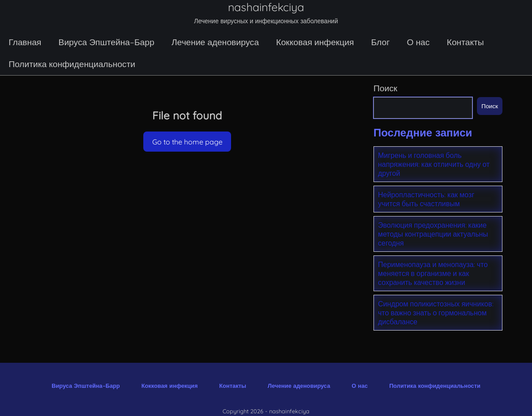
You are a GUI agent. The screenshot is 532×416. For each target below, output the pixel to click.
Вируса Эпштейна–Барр (107, 42)
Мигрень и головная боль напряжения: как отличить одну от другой (434, 164)
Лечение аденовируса (215, 42)
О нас (418, 42)
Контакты (465, 42)
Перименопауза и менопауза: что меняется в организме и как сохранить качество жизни (433, 273)
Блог (380, 42)
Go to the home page (187, 142)
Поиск (385, 88)
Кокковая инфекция (315, 42)
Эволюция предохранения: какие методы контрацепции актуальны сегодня (433, 234)
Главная (25, 42)
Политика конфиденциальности (72, 64)
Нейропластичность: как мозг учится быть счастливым (426, 199)
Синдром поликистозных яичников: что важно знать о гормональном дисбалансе (436, 313)
